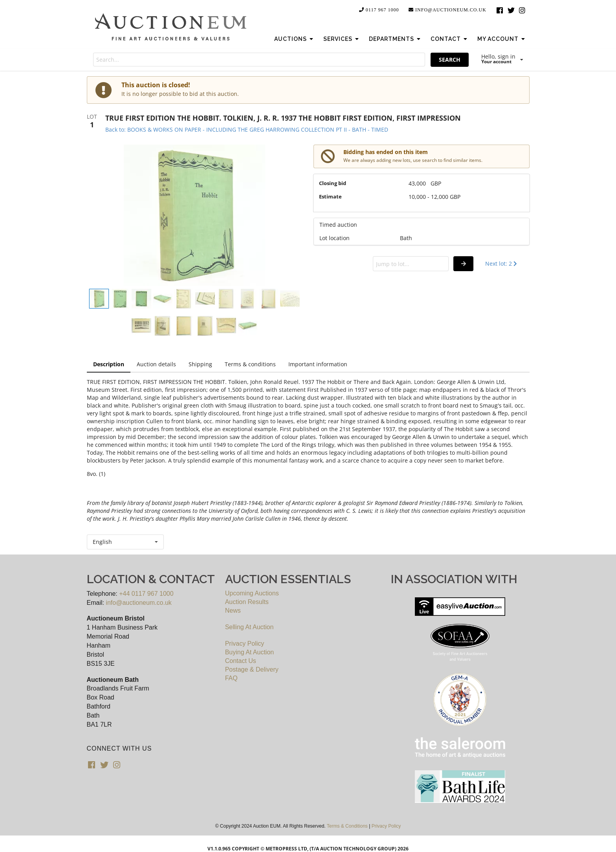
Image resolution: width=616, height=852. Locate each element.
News (233, 611)
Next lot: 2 (502, 263)
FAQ (231, 678)
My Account (502, 39)
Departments (396, 39)
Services (342, 39)
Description (109, 364)
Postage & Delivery (252, 669)
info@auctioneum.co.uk (447, 10)
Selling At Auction (249, 627)
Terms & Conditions (347, 826)
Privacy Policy (245, 644)
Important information (318, 364)
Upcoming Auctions (252, 593)
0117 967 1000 (379, 10)
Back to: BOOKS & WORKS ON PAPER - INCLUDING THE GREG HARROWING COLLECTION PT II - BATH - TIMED (247, 129)
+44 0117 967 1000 (146, 594)
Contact (450, 39)
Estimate (330, 196)
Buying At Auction (250, 652)
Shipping (200, 364)
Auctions (295, 39)
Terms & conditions (250, 364)
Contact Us (241, 661)
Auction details (156, 364)
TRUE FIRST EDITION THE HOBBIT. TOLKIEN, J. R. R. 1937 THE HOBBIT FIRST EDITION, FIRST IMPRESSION (283, 118)
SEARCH (450, 60)
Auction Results (247, 602)
